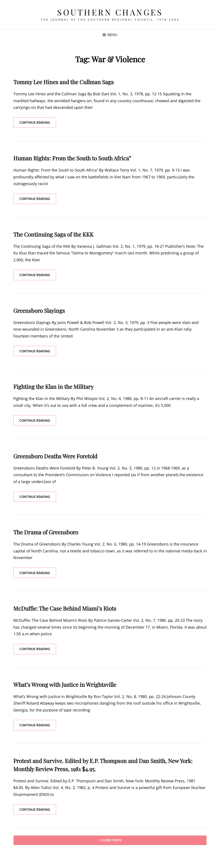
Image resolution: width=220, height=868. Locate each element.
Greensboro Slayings (39, 311)
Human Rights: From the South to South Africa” (72, 158)
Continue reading (38, 124)
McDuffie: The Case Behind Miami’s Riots (65, 609)
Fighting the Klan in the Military (53, 387)
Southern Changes (110, 12)
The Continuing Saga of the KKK (53, 235)
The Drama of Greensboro (46, 533)
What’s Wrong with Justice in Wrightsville (65, 686)
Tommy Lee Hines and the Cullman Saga (63, 82)
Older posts (112, 842)
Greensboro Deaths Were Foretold (55, 457)
